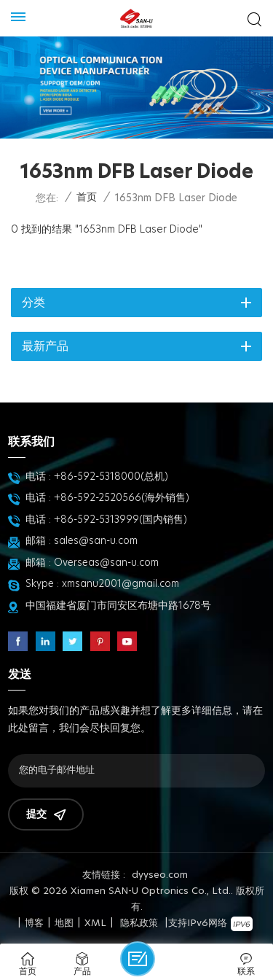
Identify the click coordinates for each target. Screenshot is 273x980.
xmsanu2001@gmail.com (120, 584)
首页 (87, 198)
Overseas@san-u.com (106, 563)
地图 (64, 923)
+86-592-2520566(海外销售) (122, 498)
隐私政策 (139, 923)
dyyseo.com (160, 875)
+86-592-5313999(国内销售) (120, 520)
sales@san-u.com (96, 541)
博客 (34, 923)
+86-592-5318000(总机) (111, 477)
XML (95, 923)
